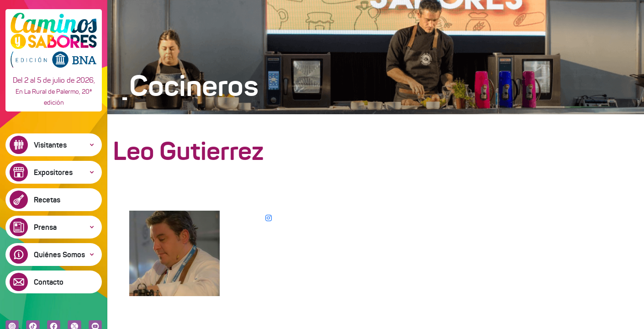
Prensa (45, 227)
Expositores (53, 172)
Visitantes (50, 145)
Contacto (49, 282)
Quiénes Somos (59, 255)
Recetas (47, 200)
